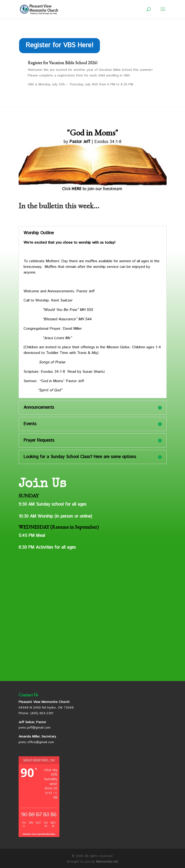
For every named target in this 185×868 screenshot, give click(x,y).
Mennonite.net (107, 862)
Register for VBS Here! (60, 45)
